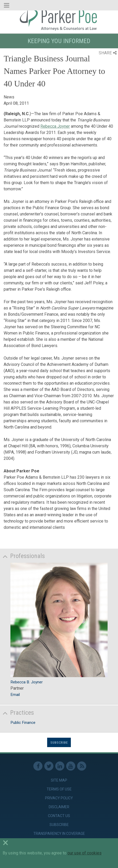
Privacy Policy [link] (59, 798)
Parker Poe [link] (59, 19)
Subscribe (59, 742)
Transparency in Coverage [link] (59, 834)
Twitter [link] (49, 766)
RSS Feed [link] (82, 766)
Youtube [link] (71, 766)
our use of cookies (85, 853)
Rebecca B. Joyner (27, 682)
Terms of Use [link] (59, 789)
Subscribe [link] (59, 825)
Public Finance (23, 723)
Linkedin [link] (60, 766)
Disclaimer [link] (59, 807)
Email (15, 695)
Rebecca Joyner (55, 126)
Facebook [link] (38, 766)
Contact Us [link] (59, 816)
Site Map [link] (59, 780)
